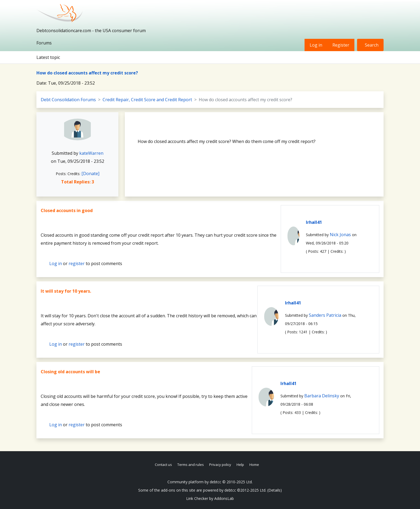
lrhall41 (314, 222)
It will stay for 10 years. (66, 291)
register (77, 263)
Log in (316, 45)
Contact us (163, 465)
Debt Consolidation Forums (68, 100)
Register (341, 45)
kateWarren (91, 153)
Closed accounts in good (67, 210)
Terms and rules (191, 465)
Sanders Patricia (325, 315)
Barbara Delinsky (322, 396)
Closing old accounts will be (70, 372)
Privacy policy (220, 465)
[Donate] (90, 174)
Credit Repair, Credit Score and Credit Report (147, 100)
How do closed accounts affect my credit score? (87, 73)
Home (254, 465)
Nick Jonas (340, 235)
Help (240, 465)
